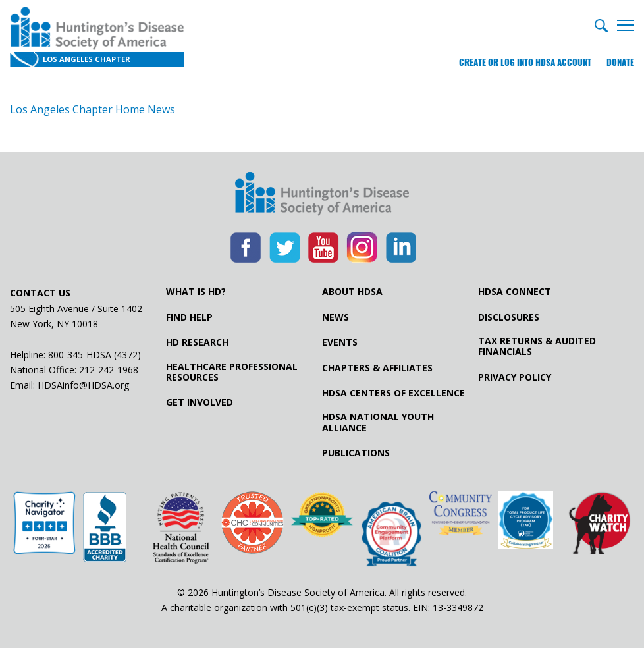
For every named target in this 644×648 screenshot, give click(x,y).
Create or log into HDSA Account (525, 62)
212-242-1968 (109, 370)
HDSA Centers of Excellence (393, 393)
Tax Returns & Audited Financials (537, 346)
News (335, 317)
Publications (356, 453)
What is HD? (196, 292)
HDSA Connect (515, 292)
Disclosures (509, 317)
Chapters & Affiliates (377, 368)
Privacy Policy (515, 377)
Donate (620, 62)
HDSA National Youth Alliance (378, 422)
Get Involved (200, 402)
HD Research (197, 342)
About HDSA (352, 292)
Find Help (189, 317)
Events (340, 342)
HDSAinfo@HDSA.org (83, 385)
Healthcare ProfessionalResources (232, 372)
